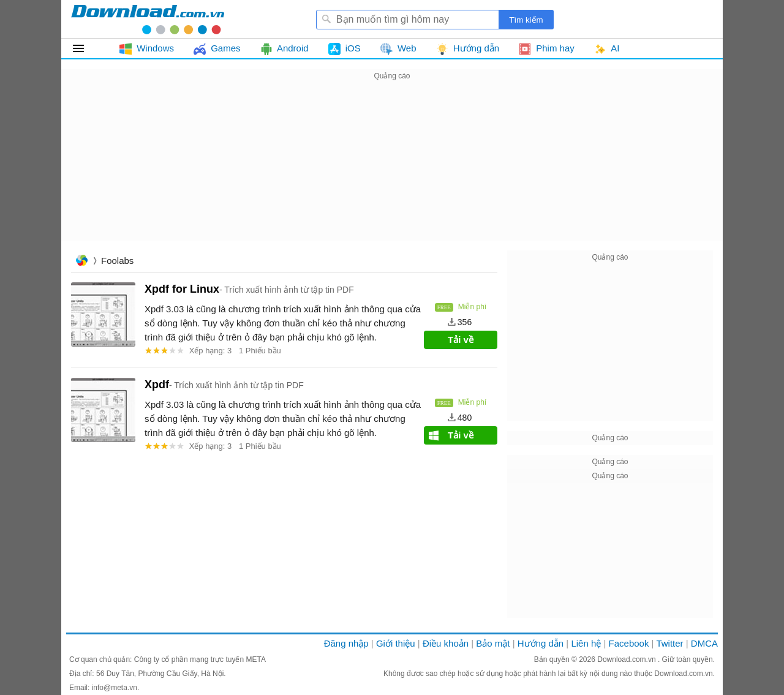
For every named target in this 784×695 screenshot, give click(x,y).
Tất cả (85, 48)
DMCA (704, 643)
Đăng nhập (346, 643)
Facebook (629, 643)
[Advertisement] (392, 169)
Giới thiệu (396, 643)
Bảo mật (493, 643)
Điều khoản (446, 643)
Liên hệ (586, 643)
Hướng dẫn (541, 643)
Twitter (669, 643)
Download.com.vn (628, 659)
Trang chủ (81, 262)
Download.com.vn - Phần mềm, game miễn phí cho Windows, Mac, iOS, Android (148, 19)
